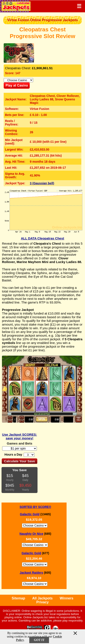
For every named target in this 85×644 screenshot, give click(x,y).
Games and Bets (20, 443)
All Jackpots (42, 598)
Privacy (43, 602)
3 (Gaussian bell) (42, 183)
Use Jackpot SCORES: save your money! (20, 436)
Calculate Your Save (20, 461)
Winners (66, 598)
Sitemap (18, 598)
